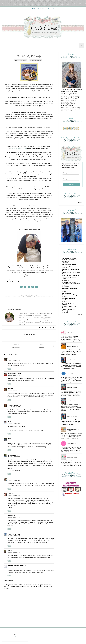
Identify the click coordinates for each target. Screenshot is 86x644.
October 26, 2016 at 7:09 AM (14, 360)
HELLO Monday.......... (72, 333)
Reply (9, 369)
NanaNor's (11, 494)
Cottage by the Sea (68, 303)
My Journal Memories (69, 282)
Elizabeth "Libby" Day (14, 405)
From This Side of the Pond (71, 276)
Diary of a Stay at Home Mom (70, 307)
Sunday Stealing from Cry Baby (71, 272)
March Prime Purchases (72, 457)
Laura (9, 479)
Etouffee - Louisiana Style (73, 346)
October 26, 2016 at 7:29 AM (14, 375)
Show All (80, 314)
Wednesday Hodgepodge (17, 282)
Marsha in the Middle (69, 298)
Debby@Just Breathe (14, 534)
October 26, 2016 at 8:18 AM (14, 390)
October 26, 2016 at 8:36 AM (14, 423)
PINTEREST (51, 8)
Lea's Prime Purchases (72, 360)
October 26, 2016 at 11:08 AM (14, 480)
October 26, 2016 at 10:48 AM (14, 457)
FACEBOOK (43, 8)
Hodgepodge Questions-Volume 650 (69, 278)
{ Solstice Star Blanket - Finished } (69, 310)
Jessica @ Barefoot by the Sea (17, 566)
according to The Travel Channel (19, 148)
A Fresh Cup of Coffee (69, 258)
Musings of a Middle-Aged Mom (70, 270)
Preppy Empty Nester (14, 374)
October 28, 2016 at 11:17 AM (14, 567)
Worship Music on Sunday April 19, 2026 (71, 284)
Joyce (9, 439)
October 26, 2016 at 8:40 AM (14, 440)
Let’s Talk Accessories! (69, 300)
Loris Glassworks (13, 455)
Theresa (10, 389)
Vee (9, 359)
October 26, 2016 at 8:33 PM (14, 536)
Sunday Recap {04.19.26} (69, 266)
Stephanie (11, 422)
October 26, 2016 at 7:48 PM (14, 517)
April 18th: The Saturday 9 (70, 290)
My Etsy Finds (70, 374)
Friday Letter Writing (72, 443)
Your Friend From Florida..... (71, 289)
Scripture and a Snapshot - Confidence (70, 260)
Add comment (9, 581)
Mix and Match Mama (69, 265)
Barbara (10, 551)
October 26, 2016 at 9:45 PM (14, 552)
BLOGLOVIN (36, 8)
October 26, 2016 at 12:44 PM (14, 495)
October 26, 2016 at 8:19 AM (14, 407)
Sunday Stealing (67, 293)
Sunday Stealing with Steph (70, 295)
